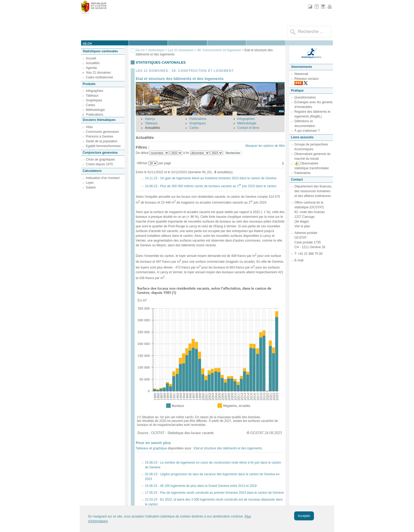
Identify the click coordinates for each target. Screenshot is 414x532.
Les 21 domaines (181, 50)
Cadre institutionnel (99, 77)
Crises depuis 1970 (99, 164)
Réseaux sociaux (306, 79)
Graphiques (94, 100)
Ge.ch (140, 50)
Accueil (91, 58)
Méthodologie (95, 110)
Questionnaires (305, 97)
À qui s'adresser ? (307, 131)
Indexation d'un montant (103, 178)
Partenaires (302, 173)
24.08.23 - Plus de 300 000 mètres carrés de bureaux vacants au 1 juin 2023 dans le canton (211, 186)
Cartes (90, 105)
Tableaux (92, 96)
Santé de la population (102, 141)
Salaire (91, 187)
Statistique (156, 50)
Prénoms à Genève (99, 136)
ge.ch (87, 44)
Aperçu (150, 119)
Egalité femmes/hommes (103, 146)
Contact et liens (248, 128)
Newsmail (301, 74)
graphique (160, 448)
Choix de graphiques (100, 159)
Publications (95, 115)
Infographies (95, 91)
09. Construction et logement (219, 50)
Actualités (93, 63)
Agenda (91, 68)
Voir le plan (302, 226)
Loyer (90, 183)
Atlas (89, 127)
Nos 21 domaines (98, 73)
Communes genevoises (102, 132)
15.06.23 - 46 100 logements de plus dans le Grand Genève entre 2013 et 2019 (201, 486)
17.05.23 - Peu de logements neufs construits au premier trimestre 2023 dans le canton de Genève (214, 493)
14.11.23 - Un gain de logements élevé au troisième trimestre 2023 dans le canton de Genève (211, 178)
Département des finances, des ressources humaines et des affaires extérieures (313, 191)
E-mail (299, 260)
